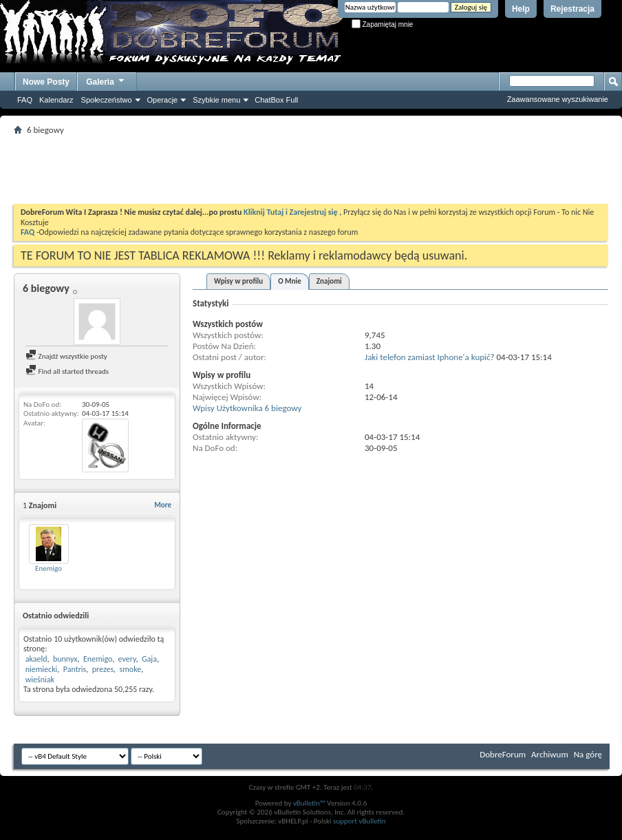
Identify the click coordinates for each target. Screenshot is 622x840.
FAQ (25, 100)
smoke (131, 669)
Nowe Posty (46, 82)
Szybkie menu (216, 100)
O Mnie (290, 281)
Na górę (588, 754)
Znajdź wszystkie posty (66, 356)
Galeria (106, 80)
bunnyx (65, 659)
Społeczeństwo (107, 100)
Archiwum (550, 754)
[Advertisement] (311, 169)
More (163, 505)
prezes (103, 669)
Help (521, 9)
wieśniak (40, 680)
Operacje (163, 100)
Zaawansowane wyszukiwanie (558, 99)
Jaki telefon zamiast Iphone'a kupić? (430, 357)
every (127, 659)
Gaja (149, 659)
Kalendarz (56, 100)
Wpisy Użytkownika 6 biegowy (247, 408)
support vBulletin (360, 821)
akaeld (36, 659)
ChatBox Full (276, 100)
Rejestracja (572, 9)
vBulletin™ (309, 803)
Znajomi (329, 281)
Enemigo (49, 568)
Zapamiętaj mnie (383, 24)
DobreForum (503, 754)
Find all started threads (67, 371)
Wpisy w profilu (238, 281)
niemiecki (42, 669)
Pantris (75, 669)
